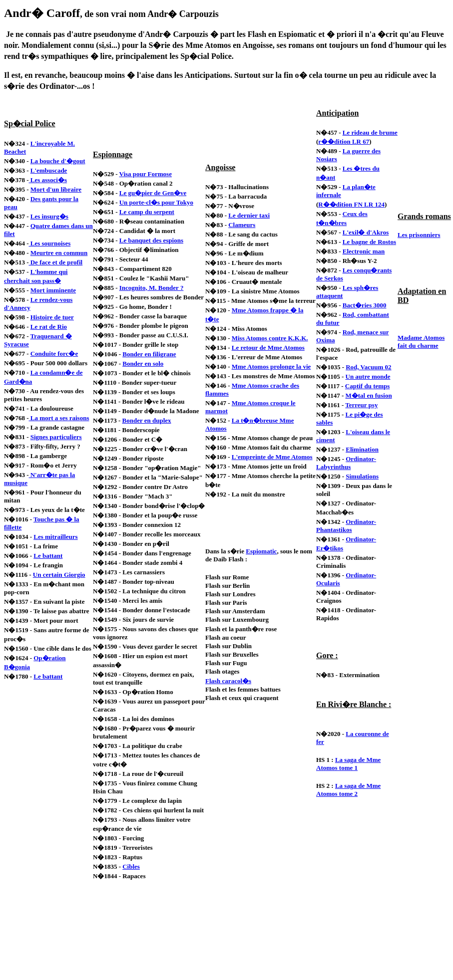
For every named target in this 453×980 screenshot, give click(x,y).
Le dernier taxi (249, 215)
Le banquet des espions (151, 240)
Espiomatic (261, 551)
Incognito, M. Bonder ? (152, 288)
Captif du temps (368, 386)
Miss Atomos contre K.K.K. (270, 338)
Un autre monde (368, 376)
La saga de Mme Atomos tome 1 (348, 764)
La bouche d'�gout (58, 161)
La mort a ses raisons (59, 418)
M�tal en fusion (369, 395)
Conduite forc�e (54, 354)
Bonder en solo (143, 364)
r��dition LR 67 (344, 141)
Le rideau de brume (370, 132)
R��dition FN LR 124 (351, 204)
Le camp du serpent (147, 212)
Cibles (131, 866)
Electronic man (364, 251)
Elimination (362, 449)
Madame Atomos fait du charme (421, 342)
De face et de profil (55, 262)
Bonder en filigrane (149, 354)
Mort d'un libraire (56, 189)
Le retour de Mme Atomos (268, 348)
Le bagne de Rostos (369, 242)
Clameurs (242, 225)
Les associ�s (48, 180)
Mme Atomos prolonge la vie (271, 367)
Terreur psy (361, 405)
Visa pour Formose (145, 174)
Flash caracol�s (228, 681)
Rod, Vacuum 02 (368, 367)
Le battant (48, 556)
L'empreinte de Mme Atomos (272, 457)
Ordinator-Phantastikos (346, 526)
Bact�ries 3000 (365, 305)
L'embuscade (49, 170)
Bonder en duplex (147, 420)
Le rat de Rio (49, 327)
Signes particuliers (56, 437)
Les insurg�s (49, 216)
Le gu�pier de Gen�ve (153, 193)
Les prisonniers (419, 235)
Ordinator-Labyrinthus (346, 463)
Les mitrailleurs (55, 537)
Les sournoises (49, 243)
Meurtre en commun (59, 253)
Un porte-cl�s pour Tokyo (156, 202)
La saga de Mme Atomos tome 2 (348, 790)
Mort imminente (53, 290)
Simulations (362, 476)
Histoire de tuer (52, 317)
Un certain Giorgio (59, 575)
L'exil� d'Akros (366, 232)
